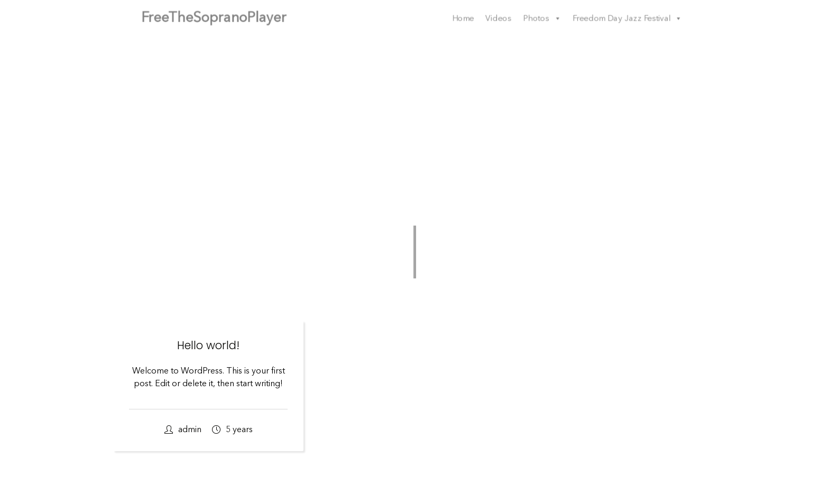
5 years (232, 430)
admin (183, 430)
